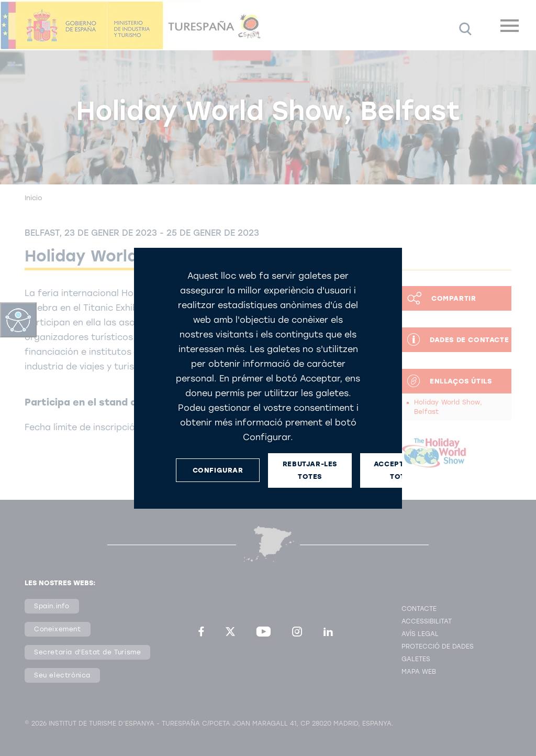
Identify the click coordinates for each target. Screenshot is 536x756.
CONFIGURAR (218, 470)
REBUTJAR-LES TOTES (310, 470)
